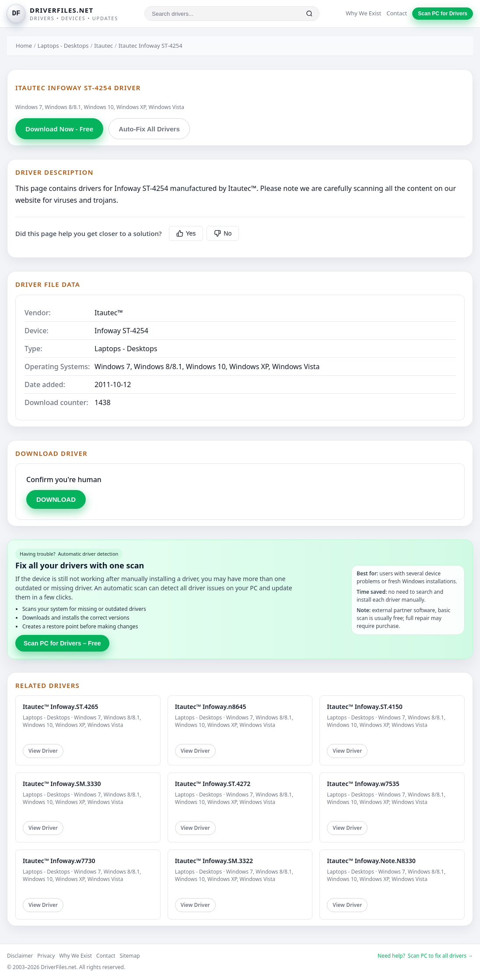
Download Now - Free (59, 129)
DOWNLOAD (56, 499)
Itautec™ (109, 313)
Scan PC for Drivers (443, 14)
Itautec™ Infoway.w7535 (363, 784)
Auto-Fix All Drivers (149, 129)
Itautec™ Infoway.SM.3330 (62, 784)
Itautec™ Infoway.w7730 (59, 861)
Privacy (46, 956)
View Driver (43, 751)
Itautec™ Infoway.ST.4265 (61, 707)
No (223, 233)
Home (24, 46)
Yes (186, 233)
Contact (397, 13)
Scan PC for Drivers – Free (62, 643)
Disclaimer (20, 956)
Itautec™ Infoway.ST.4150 (365, 707)
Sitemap (130, 956)
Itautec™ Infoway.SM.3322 (214, 861)
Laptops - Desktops (63, 46)
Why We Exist (363, 13)
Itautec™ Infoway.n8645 (211, 707)
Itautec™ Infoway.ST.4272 (213, 784)
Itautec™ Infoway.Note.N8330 (371, 861)
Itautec (103, 46)
